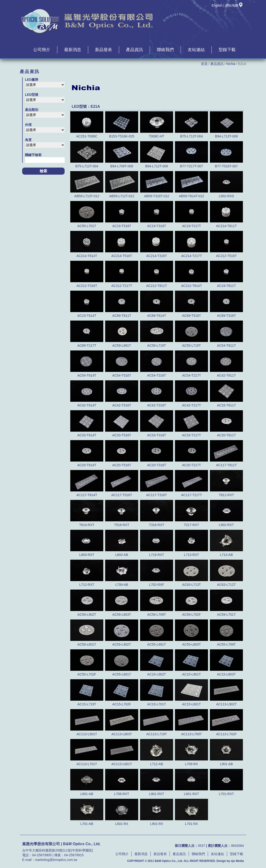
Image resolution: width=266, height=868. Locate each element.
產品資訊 (134, 50)
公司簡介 (42, 50)
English (217, 5)
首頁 (204, 64)
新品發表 (104, 50)
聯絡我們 (165, 50)
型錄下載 (227, 50)
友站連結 (196, 50)
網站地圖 (234, 5)
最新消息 (73, 50)
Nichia (231, 64)
